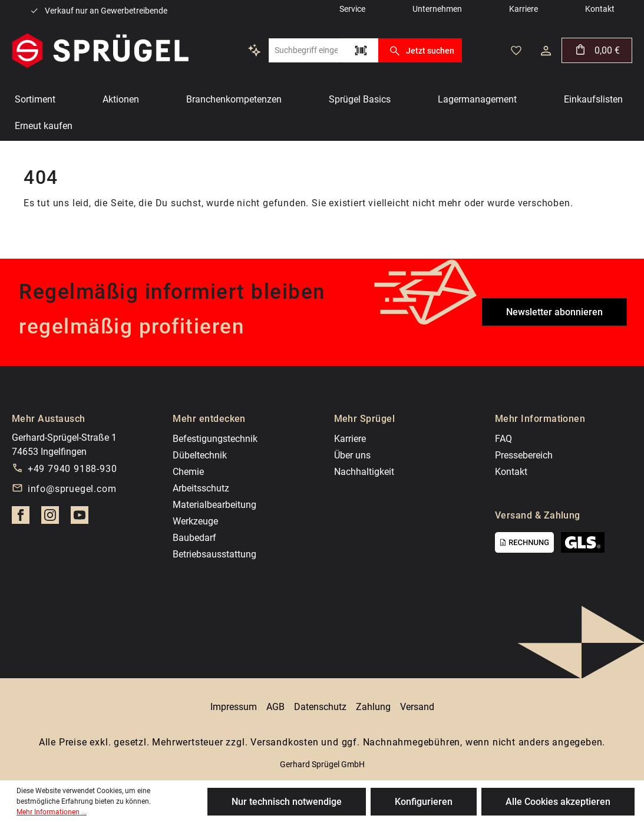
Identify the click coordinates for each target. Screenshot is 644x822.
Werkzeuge (195, 521)
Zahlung (373, 707)
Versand (417, 707)
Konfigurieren (424, 802)
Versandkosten (284, 742)
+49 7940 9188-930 (72, 469)
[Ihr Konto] (546, 51)
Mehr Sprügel (365, 419)
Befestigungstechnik (215, 439)
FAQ (503, 439)
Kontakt (511, 472)
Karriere (350, 439)
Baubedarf (194, 538)
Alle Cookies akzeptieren (558, 802)
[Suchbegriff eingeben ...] (306, 50)
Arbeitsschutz (201, 488)
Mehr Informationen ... (52, 812)
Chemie (188, 472)
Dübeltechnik (200, 455)
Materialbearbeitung (214, 505)
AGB (275, 707)
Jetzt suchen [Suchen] (420, 51)
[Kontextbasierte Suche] (255, 50)
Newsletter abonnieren (554, 312)
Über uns (352, 455)
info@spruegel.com (72, 489)
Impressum (234, 707)
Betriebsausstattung (214, 554)
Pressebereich (524, 455)
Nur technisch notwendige (287, 802)
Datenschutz (320, 707)
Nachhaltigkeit (364, 472)
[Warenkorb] (597, 50)
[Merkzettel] (516, 51)
